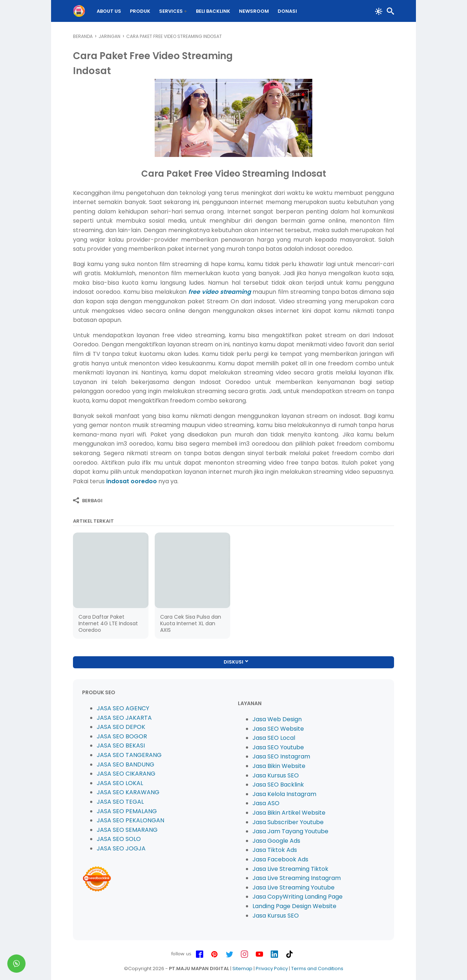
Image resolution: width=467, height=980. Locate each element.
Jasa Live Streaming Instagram (297, 878)
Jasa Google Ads (276, 841)
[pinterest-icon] (215, 954)
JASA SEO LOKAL (120, 783)
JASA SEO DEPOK (121, 727)
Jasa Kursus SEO (276, 775)
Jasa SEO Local (274, 738)
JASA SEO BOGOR (122, 736)
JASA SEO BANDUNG (126, 764)
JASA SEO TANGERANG (129, 755)
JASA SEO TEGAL (120, 802)
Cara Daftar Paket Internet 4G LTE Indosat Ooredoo (108, 623)
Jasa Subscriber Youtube (288, 822)
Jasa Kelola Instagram (284, 794)
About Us (109, 11)
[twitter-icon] (229, 954)
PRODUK (140, 11)
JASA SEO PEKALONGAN (130, 820)
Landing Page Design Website (294, 906)
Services (171, 11)
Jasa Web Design (277, 719)
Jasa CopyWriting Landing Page (298, 897)
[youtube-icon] (259, 954)
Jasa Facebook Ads (280, 859)
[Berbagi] (88, 500)
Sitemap (242, 969)
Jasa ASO (266, 803)
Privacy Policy (272, 969)
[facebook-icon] (200, 954)
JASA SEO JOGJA (121, 848)
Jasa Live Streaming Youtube (294, 887)
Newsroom (254, 11)
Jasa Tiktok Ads (275, 850)
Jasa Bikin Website (279, 766)
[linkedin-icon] (274, 954)
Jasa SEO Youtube (278, 747)
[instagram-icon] (244, 954)
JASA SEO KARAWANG (128, 792)
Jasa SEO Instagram (281, 756)
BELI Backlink (213, 11)
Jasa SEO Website (278, 729)
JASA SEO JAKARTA (124, 718)
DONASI (287, 11)
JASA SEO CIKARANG (126, 774)
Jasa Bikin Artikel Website (289, 813)
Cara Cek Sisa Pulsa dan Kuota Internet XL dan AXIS (191, 623)
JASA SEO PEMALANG (127, 811)
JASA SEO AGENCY (123, 708)
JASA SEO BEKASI (121, 745)
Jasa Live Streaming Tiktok (290, 869)
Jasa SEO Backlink (278, 785)
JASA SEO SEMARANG (127, 830)
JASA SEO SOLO (119, 839)
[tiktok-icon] (289, 954)
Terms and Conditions (317, 969)
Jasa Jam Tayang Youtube (290, 831)
